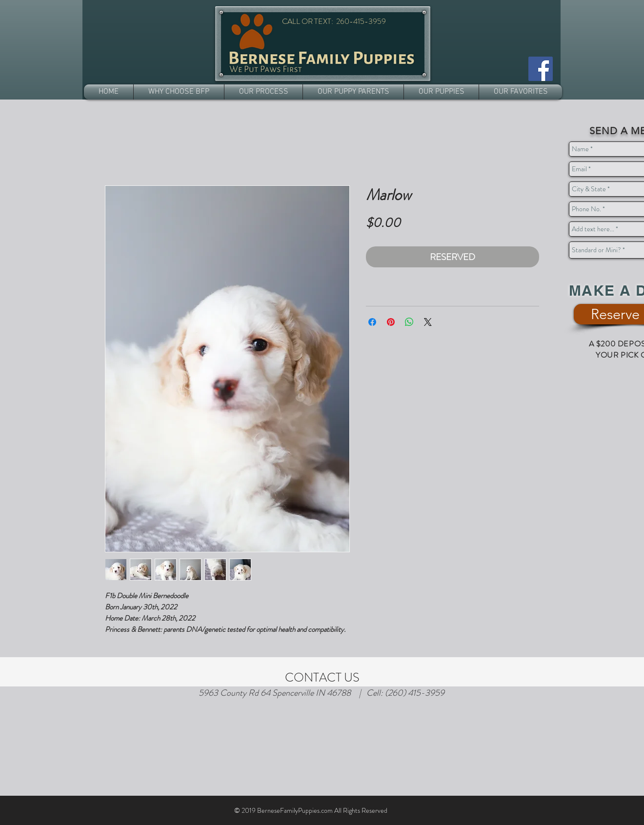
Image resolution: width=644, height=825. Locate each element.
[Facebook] (541, 69)
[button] (179, 92)
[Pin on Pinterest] (391, 322)
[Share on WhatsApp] (409, 322)
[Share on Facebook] (372, 322)
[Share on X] (428, 322)
